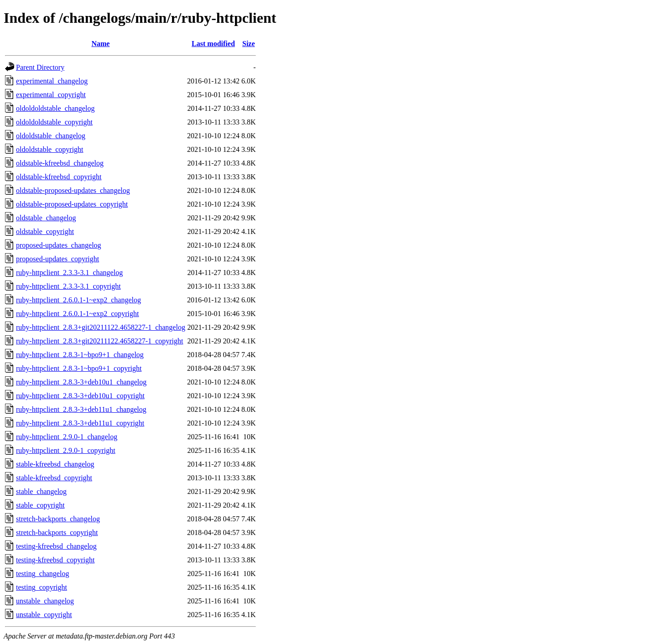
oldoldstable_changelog (51, 136)
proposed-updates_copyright (57, 259)
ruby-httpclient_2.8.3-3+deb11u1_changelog (81, 409)
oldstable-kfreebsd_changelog (60, 163)
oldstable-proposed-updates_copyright (72, 204)
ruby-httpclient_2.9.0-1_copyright (66, 450)
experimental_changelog (52, 81)
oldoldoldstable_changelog (55, 108)
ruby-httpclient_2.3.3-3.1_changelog (69, 273)
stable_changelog (41, 491)
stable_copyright (40, 505)
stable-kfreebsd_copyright (54, 478)
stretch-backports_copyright (57, 532)
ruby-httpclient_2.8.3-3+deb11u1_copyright (80, 423)
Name (100, 44)
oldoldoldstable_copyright (54, 122)
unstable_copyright (44, 615)
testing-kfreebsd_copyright (55, 560)
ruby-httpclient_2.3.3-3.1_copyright (68, 286)
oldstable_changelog (46, 218)
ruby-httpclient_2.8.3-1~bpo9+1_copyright (79, 368)
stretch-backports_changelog (58, 519)
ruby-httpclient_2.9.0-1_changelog (67, 437)
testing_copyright (42, 587)
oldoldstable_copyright (50, 149)
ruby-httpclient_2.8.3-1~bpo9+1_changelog (80, 355)
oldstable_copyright (45, 231)
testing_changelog (42, 574)
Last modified (213, 44)
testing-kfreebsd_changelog (56, 546)
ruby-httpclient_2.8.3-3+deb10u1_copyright (80, 396)
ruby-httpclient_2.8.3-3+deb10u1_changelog (81, 382)
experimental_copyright (51, 95)
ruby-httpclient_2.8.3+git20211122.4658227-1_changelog (101, 327)
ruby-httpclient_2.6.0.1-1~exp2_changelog (78, 300)
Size (249, 44)
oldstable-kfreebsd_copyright (59, 177)
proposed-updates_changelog (59, 245)
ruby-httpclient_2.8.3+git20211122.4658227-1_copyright (99, 341)
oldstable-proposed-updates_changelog (73, 190)
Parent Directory (40, 67)
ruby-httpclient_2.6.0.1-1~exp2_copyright (78, 314)
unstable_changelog (45, 601)
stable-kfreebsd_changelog (55, 464)
